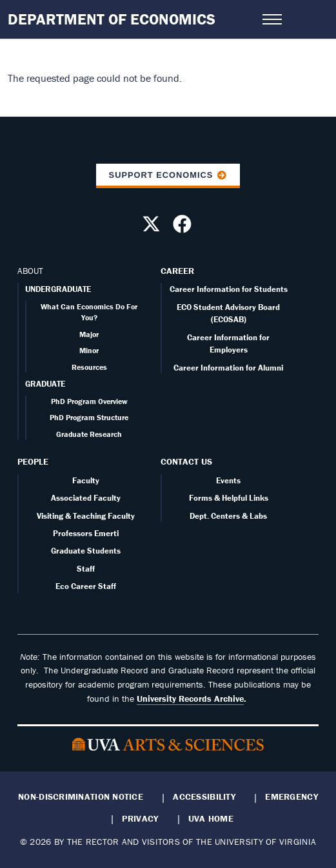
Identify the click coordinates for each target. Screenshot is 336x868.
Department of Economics (112, 19)
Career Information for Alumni (228, 368)
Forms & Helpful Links (229, 498)
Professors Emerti (86, 533)
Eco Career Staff (86, 586)
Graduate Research (89, 434)
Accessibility (204, 796)
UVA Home (211, 818)
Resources (89, 367)
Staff (86, 569)
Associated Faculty (86, 498)
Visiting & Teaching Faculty (86, 516)
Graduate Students (86, 551)
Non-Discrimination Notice (81, 796)
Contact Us (186, 461)
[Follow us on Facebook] (184, 227)
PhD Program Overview (89, 401)
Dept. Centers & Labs (228, 516)
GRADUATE (45, 384)
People (33, 461)
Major (89, 334)
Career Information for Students (229, 289)
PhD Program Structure (89, 417)
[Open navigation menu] (272, 19)
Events (228, 480)
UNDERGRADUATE (58, 289)
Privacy (140, 818)
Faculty (86, 480)
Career (177, 271)
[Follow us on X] (153, 227)
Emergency (291, 796)
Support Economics (161, 175)
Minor (89, 350)
